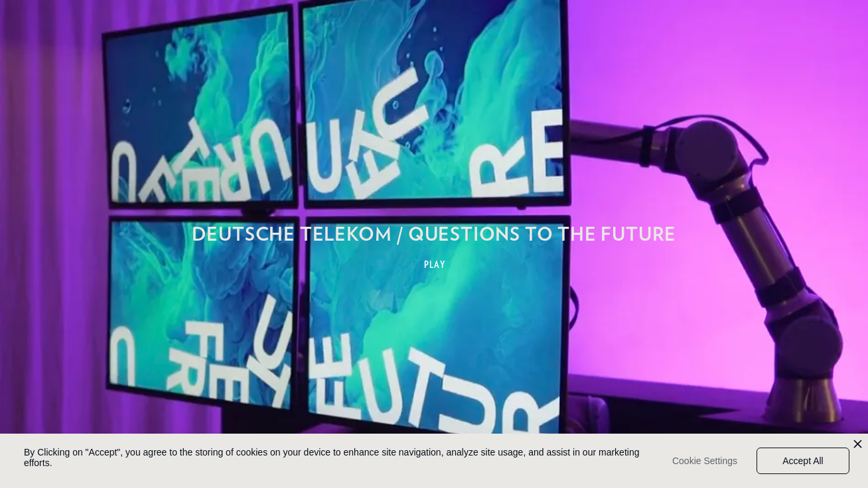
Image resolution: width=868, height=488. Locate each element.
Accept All (803, 461)
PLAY (435, 265)
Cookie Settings (705, 461)
